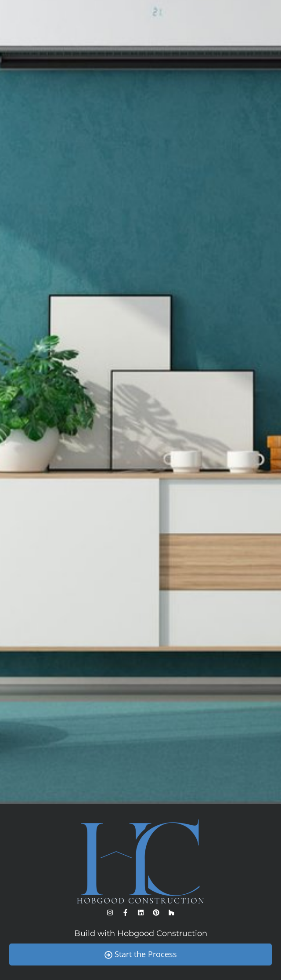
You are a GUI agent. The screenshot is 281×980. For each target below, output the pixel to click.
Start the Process (141, 954)
